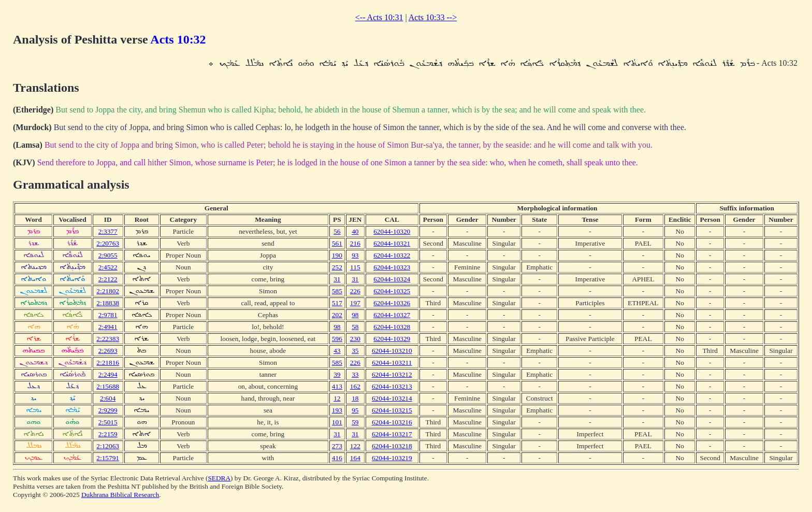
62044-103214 (392, 398)
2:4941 (108, 327)
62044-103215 (392, 410)
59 (355, 422)
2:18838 (108, 303)
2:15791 (108, 458)
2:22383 (108, 339)
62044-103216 (392, 422)
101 (337, 422)
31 (337, 279)
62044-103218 (392, 446)
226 (355, 291)
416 (337, 458)
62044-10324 (392, 279)
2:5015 (108, 422)
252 (337, 267)
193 (337, 410)
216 (355, 243)
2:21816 (108, 362)
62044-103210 (392, 351)
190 (337, 255)
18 (355, 398)
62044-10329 (392, 339)
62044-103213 (392, 386)
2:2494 (108, 374)
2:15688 (108, 386)
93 (355, 255)
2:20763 (108, 243)
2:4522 (108, 267)
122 (355, 446)
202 (337, 315)
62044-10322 (392, 255)
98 (355, 315)
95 (355, 410)
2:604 (108, 398)
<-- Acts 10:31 (379, 17)
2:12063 (108, 446)
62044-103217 (392, 434)
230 (355, 339)
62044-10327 (392, 315)
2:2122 (108, 279)
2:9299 (108, 410)
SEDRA (219, 478)
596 (337, 339)
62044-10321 (392, 243)
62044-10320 (392, 231)
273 (337, 446)
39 (337, 374)
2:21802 (108, 291)
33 (355, 374)
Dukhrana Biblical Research (120, 495)
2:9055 (108, 255)
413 (337, 386)
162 (355, 386)
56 (337, 231)
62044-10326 (392, 303)
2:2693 (108, 351)
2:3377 (108, 231)
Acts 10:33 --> (433, 17)
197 (355, 303)
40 (355, 231)
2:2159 (108, 434)
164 (355, 458)
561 (337, 243)
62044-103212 (392, 374)
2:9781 (108, 315)
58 (355, 327)
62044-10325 (392, 291)
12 (337, 398)
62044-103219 (392, 458)
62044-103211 (392, 362)
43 (337, 351)
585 (337, 291)
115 (355, 267)
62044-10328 (392, 327)
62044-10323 (392, 267)
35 (355, 351)
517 (337, 303)
